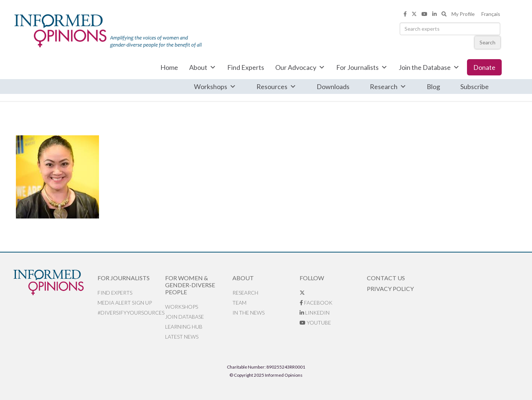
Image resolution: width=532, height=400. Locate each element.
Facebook (316, 303)
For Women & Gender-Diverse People (190, 285)
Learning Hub (184, 327)
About (203, 67)
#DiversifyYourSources (131, 313)
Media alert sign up (125, 303)
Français (491, 14)
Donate (484, 67)
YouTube (315, 323)
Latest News (182, 337)
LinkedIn (315, 313)
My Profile (463, 14)
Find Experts (246, 67)
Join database (185, 317)
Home (169, 67)
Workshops (215, 87)
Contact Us (386, 278)
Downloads (333, 87)
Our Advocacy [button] (300, 67)
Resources (276, 87)
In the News (248, 313)
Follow (312, 278)
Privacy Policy (390, 289)
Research (388, 87)
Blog (433, 87)
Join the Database (429, 67)
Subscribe (475, 87)
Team (239, 303)
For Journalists (362, 67)
